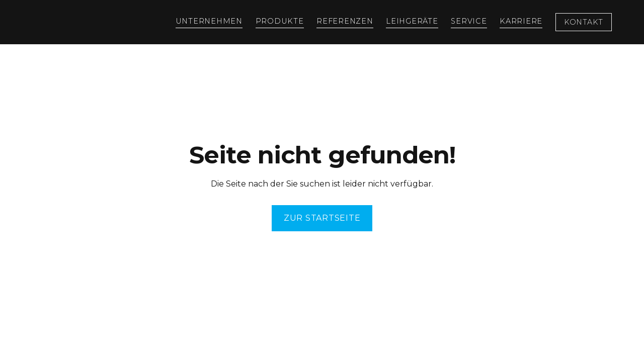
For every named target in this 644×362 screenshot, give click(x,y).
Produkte (280, 21)
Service (469, 21)
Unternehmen (209, 21)
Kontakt (584, 22)
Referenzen (345, 21)
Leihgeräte (412, 21)
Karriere (521, 21)
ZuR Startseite (322, 218)
